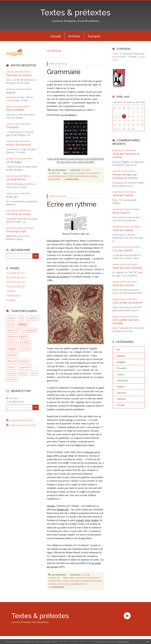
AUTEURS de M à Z (16, 278)
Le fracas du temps (18, 214)
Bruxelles (122, 368)
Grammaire (64, 72)
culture (22, 324)
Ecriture (12, 379)
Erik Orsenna (53, 241)
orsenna (93, 176)
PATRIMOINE (13, 296)
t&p (86, 584)
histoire (25, 349)
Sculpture (32, 318)
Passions (122, 393)
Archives (74, 36)
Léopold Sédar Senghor (87, 520)
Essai (10, 324)
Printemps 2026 (16, 231)
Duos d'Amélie (15, 110)
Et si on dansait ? (69, 115)
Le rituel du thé (16, 179)
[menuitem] (56, 36)
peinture (12, 355)
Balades (121, 356)
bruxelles (24, 343)
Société (121, 405)
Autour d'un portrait (19, 145)
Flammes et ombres (19, 75)
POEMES (11, 300)
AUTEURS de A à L (16, 273)
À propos (94, 36)
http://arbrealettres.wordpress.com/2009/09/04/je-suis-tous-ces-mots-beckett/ (76, 160)
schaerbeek (29, 330)
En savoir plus (123, 642)
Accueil (56, 36)
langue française (57, 176)
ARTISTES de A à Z (16, 282)
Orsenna (51, 506)
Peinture (121, 399)
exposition (25, 367)
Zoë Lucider (120, 303)
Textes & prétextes (75, 12)
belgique (12, 349)
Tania (116, 154)
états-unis (13, 330)
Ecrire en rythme (72, 204)
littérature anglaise (17, 337)
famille (11, 318)
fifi (114, 213)
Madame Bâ (63, 510)
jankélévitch (55, 581)
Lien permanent (57, 170)
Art (118, 350)
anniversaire (77, 584)
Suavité (11, 93)
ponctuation (54, 179)
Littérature (54, 173)
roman (11, 367)
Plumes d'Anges (122, 175)
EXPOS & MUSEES (16, 287)
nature (11, 373)
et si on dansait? (92, 173)
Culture (86, 170)
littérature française (18, 361)
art (21, 318)
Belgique (121, 362)
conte (72, 173)
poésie (23, 373)
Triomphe (12, 127)
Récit (34, 373)
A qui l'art (12, 197)
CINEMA (11, 291)
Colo (115, 250)
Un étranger (14, 162)
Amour (11, 343)
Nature (121, 387)
